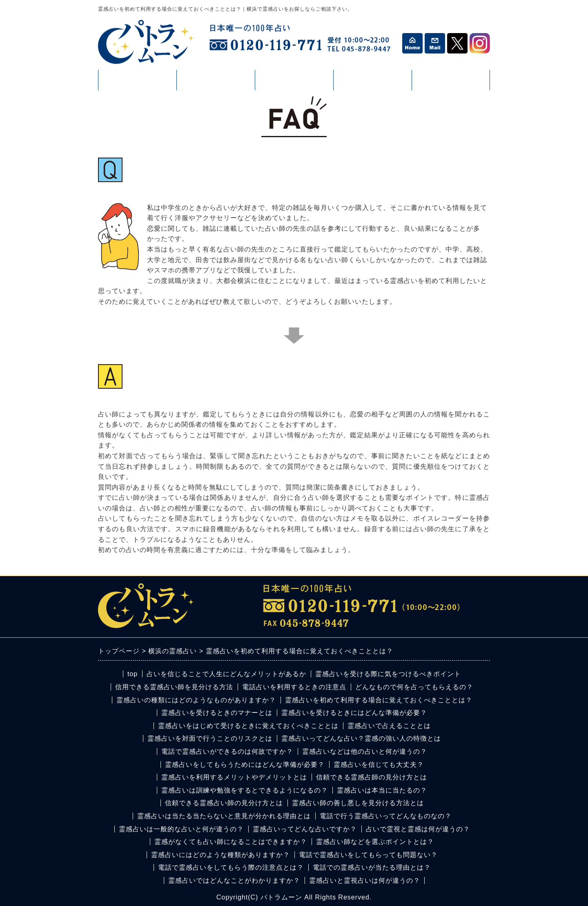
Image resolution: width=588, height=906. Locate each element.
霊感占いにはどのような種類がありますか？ (220, 855)
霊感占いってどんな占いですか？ (305, 829)
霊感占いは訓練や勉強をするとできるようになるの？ (245, 790)
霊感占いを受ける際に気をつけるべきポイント (388, 674)
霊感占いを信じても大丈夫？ (379, 765)
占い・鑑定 (216, 83)
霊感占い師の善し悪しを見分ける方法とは (358, 803)
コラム (372, 83)
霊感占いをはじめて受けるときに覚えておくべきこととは (248, 726)
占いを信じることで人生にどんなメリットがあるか (226, 674)
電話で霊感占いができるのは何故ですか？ (227, 751)
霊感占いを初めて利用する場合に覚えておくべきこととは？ (379, 700)
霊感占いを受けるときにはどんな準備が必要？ (354, 713)
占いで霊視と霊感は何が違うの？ (418, 829)
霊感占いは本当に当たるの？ (382, 790)
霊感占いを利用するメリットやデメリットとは (234, 777)
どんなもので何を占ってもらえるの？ (414, 687)
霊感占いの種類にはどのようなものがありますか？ (196, 700)
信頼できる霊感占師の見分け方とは (372, 777)
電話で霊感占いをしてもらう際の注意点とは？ (231, 867)
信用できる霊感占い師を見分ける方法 (174, 687)
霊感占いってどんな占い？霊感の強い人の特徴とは (361, 738)
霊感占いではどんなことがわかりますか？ (234, 880)
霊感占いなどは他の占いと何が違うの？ (365, 751)
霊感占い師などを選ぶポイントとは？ (375, 842)
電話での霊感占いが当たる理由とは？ (372, 867)
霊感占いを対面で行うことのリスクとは (210, 738)
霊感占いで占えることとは (389, 726)
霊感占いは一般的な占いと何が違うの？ (181, 829)
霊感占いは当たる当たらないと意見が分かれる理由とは (224, 816)
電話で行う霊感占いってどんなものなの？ (386, 816)
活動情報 (294, 83)
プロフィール (137, 80)
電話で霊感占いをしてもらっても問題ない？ (368, 855)
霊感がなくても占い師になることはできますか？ (231, 842)
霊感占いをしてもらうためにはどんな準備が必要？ (245, 765)
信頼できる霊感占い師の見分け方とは (224, 803)
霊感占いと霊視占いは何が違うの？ (365, 880)
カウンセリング (451, 83)
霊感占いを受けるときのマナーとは (217, 713)
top (133, 674)
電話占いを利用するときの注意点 (294, 687)
